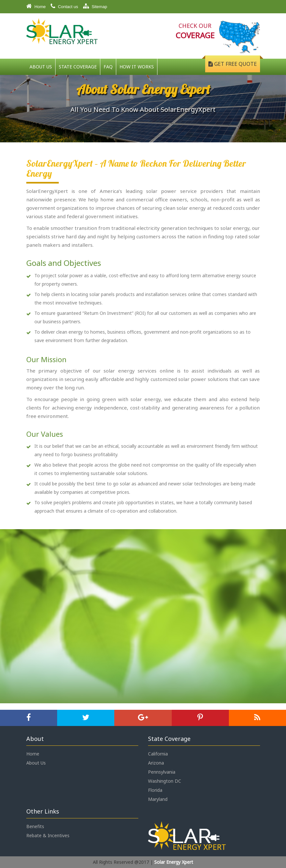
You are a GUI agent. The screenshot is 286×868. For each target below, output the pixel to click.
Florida (155, 790)
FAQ (108, 67)
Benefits (35, 826)
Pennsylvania (162, 772)
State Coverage (78, 67)
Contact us (64, 6)
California (158, 754)
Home (36, 6)
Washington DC (165, 781)
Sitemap (95, 6)
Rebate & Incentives (48, 835)
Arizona (156, 763)
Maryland (158, 799)
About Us (41, 67)
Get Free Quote (233, 64)
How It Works (137, 67)
